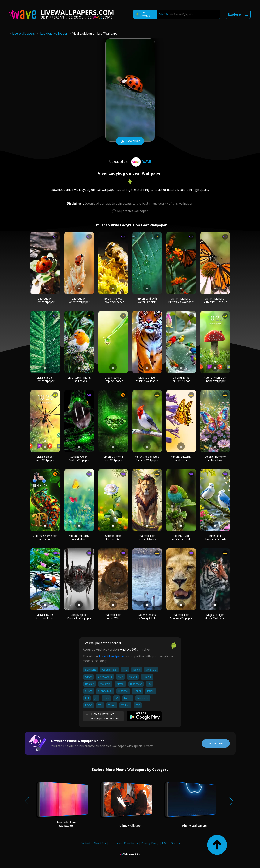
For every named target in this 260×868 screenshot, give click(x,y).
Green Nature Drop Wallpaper (113, 379)
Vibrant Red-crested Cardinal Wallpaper (147, 458)
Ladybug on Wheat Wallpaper (79, 300)
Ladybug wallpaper (54, 33)
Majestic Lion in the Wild (113, 616)
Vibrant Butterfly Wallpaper (181, 458)
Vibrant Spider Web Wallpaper (45, 458)
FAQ (165, 843)
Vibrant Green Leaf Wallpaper (45, 379)
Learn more (216, 743)
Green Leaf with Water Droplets (147, 300)
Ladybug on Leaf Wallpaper (45, 300)
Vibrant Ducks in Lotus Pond (45, 616)
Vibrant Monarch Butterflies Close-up (215, 300)
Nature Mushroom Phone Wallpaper (215, 379)
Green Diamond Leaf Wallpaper (113, 458)
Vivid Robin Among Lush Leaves (79, 379)
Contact (85, 843)
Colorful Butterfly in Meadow (215, 458)
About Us (100, 843)
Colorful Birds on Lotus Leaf (181, 379)
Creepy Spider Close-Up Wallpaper (79, 616)
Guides (175, 843)
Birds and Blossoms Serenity (215, 537)
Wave (141, 162)
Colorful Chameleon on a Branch (45, 537)
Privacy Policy (150, 843)
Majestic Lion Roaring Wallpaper (181, 616)
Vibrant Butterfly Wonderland (79, 537)
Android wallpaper (112, 656)
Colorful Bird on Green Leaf (181, 537)
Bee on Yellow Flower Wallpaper (113, 300)
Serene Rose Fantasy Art (113, 537)
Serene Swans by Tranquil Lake (147, 616)
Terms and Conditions (123, 843)
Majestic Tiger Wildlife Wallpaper (147, 379)
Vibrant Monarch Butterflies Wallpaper (181, 300)
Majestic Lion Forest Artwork (147, 537)
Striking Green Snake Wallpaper (79, 458)
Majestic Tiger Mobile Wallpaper (215, 616)
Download (130, 141)
